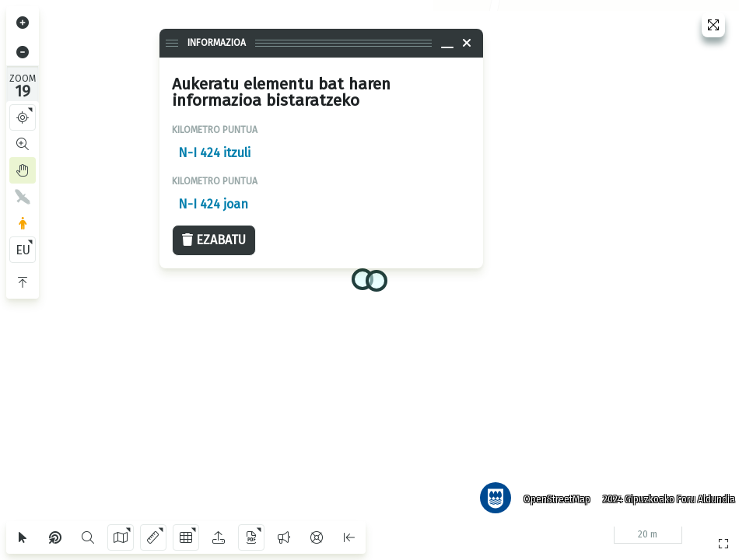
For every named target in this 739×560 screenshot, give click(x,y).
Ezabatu (214, 240)
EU (23, 250)
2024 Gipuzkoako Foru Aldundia (664, 494)
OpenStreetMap (552, 494)
